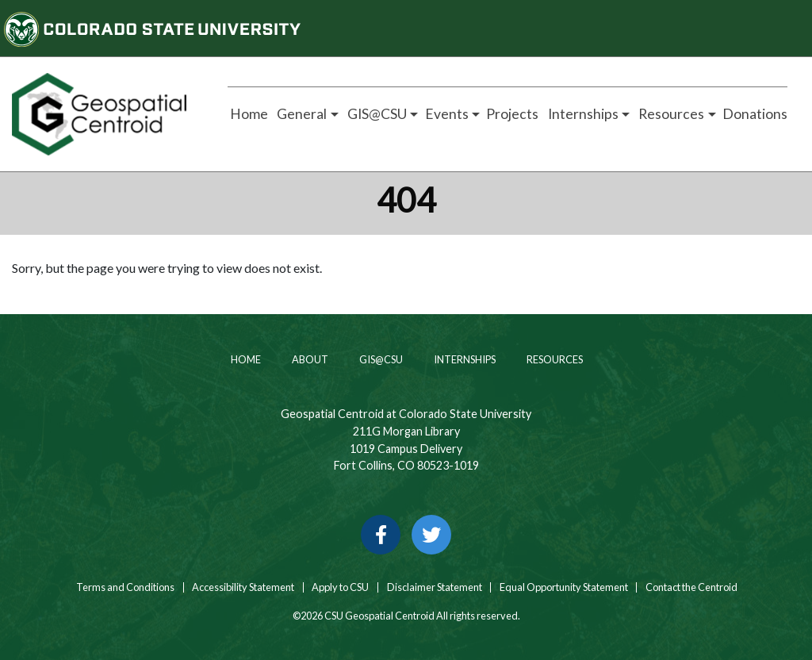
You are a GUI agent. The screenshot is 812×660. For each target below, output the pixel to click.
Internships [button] (582, 114)
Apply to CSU (340, 587)
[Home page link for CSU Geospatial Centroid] (101, 114)
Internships (464, 359)
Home (248, 114)
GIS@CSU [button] (376, 114)
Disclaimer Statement (435, 587)
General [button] (301, 114)
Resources (554, 359)
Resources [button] (670, 114)
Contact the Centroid (691, 587)
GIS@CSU (380, 359)
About (309, 359)
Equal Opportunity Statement (564, 587)
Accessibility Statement (243, 587)
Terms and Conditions (124, 587)
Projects (512, 114)
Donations (755, 114)
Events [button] (447, 114)
